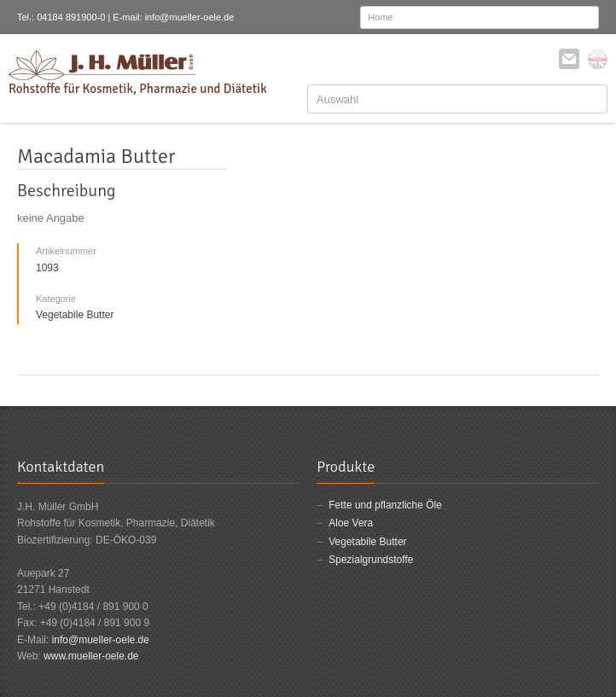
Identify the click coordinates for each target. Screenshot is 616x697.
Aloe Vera (351, 523)
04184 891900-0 (71, 17)
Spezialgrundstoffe (371, 560)
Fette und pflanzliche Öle (385, 505)
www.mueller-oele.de (91, 656)
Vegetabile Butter (367, 542)
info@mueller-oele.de (101, 640)
